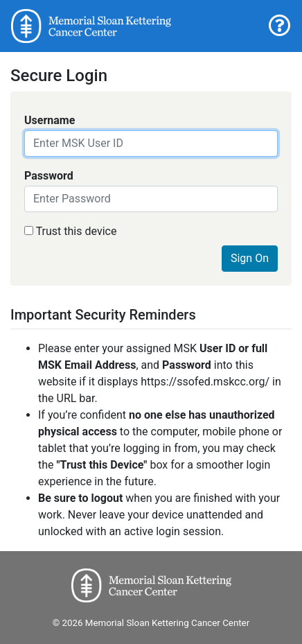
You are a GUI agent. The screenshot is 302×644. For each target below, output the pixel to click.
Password (49, 176)
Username (50, 120)
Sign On (250, 258)
